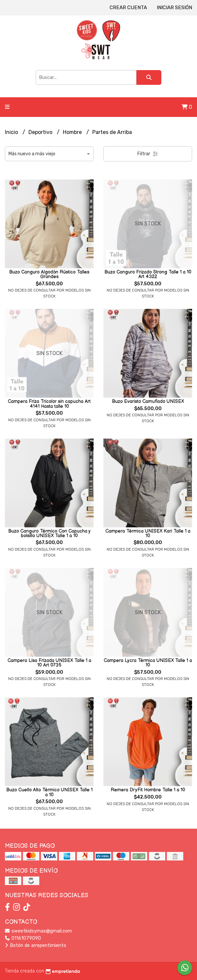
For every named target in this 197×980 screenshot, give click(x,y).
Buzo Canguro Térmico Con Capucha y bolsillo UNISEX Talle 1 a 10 (49, 533)
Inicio (12, 132)
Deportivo (41, 132)
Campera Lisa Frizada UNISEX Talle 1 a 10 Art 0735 (49, 663)
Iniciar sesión (174, 8)
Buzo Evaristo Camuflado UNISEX (148, 401)
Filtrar (148, 154)
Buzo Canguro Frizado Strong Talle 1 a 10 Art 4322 (148, 274)
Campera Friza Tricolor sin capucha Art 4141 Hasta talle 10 (49, 404)
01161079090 (23, 938)
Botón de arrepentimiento (36, 945)
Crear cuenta (128, 8)
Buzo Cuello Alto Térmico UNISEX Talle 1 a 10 (49, 792)
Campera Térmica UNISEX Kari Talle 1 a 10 (148, 533)
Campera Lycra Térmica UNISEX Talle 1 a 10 (148, 663)
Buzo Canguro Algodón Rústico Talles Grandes (49, 274)
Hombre (73, 132)
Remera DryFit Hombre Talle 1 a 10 (148, 790)
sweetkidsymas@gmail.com (38, 931)
